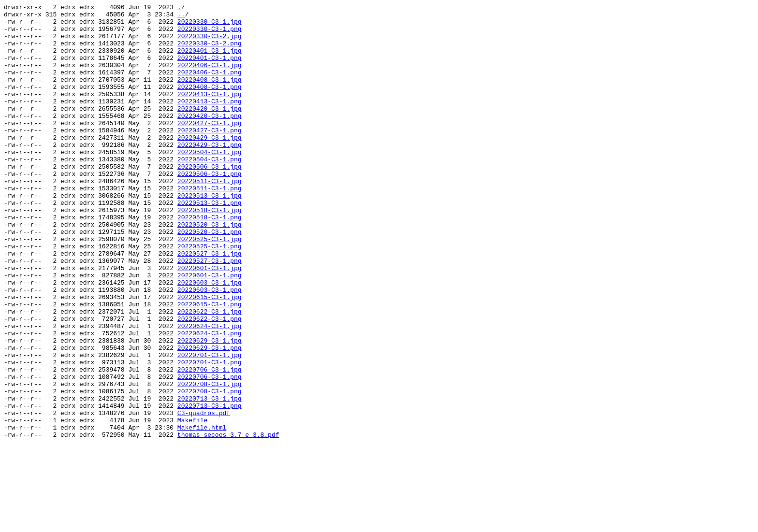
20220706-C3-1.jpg (210, 443)
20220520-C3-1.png (210, 278)
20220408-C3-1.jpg (210, 95)
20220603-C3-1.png (210, 347)
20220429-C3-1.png (210, 173)
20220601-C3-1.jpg (210, 321)
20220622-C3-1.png (210, 382)
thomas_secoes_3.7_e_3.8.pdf (228, 521)
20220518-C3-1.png (210, 260)
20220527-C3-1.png (210, 313)
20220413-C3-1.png (210, 121)
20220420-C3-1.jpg (210, 130)
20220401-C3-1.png (210, 69)
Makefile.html (202, 513)
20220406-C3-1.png (210, 86)
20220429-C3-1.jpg (210, 165)
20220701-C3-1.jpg (210, 426)
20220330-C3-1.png (210, 34)
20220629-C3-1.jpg (210, 408)
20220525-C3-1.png (210, 295)
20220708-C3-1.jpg (210, 460)
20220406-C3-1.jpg (210, 78)
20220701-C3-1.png (210, 434)
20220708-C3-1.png (210, 469)
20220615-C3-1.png (210, 365)
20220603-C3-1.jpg (210, 339)
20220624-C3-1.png (210, 400)
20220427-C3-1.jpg (210, 147)
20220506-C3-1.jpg (210, 200)
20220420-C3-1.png (210, 139)
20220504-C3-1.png (210, 191)
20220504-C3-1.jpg (210, 182)
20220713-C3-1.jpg (210, 478)
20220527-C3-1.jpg (210, 304)
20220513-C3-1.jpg (210, 234)
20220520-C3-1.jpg (210, 269)
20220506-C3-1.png (210, 208)
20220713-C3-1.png (210, 487)
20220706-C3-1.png (210, 452)
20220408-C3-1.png (210, 104)
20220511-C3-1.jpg (210, 217)
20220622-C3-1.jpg (210, 374)
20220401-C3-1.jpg (210, 60)
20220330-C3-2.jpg (210, 43)
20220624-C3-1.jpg (210, 391)
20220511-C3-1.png (210, 226)
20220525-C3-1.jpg (210, 287)
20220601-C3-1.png (210, 330)
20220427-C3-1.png (210, 156)
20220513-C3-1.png (210, 243)
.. (181, 17)
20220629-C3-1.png (210, 417)
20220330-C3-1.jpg (210, 26)
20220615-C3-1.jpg (210, 356)
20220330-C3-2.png (210, 52)
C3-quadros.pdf (204, 495)
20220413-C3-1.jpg (210, 113)
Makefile (192, 504)
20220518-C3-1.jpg (210, 252)
